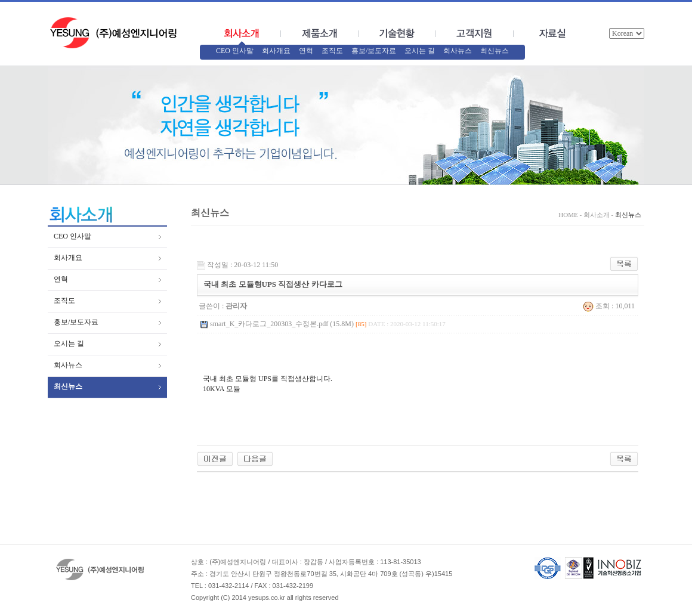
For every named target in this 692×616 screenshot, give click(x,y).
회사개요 (276, 51)
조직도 (332, 51)
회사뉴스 (458, 51)
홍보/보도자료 (374, 51)
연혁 (306, 51)
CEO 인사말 (235, 51)
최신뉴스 (495, 51)
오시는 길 (420, 51)
